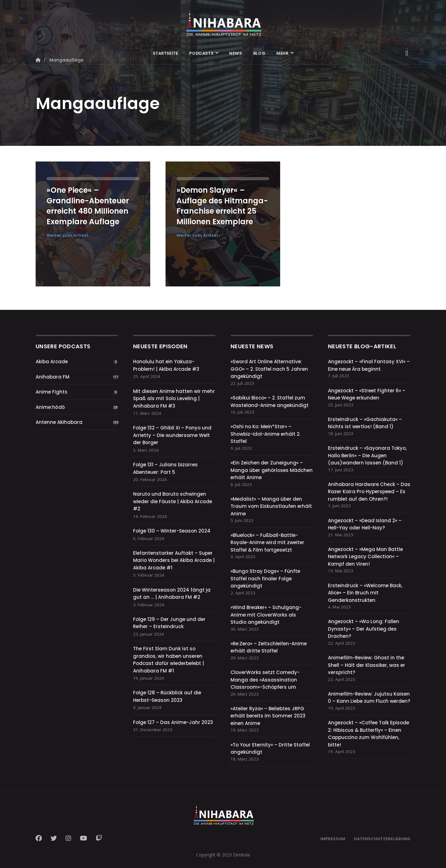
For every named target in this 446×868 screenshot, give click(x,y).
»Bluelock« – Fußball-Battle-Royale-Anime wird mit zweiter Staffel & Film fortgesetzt (267, 543)
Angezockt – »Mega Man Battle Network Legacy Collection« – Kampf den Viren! (365, 557)
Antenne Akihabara (59, 422)
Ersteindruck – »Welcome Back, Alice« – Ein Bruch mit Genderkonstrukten (365, 593)
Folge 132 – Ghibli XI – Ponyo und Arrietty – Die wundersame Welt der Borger (172, 435)
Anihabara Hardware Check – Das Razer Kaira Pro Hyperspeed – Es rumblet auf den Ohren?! (369, 492)
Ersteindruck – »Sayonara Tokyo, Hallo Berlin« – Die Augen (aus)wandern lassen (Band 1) (367, 455)
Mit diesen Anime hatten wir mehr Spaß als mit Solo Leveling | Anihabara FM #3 (174, 399)
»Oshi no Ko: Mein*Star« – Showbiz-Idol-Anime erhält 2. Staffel (265, 434)
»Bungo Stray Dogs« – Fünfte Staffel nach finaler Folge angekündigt (265, 578)
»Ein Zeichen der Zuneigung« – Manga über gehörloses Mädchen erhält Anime (272, 470)
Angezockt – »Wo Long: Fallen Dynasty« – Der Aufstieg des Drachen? (364, 629)
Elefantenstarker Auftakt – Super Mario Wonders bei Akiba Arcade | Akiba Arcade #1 (174, 560)
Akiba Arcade (52, 362)
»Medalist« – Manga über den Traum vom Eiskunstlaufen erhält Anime (271, 506)
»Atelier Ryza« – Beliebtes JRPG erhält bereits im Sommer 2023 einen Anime (268, 716)
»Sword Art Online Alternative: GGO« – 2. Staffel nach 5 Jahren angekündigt (269, 369)
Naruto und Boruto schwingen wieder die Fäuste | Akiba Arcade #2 (173, 501)
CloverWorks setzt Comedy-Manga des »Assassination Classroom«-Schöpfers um (265, 680)
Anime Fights (52, 392)
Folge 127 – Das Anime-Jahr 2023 (173, 722)
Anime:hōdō (50, 407)
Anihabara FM (52, 377)
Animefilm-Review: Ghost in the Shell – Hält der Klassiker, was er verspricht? (367, 665)
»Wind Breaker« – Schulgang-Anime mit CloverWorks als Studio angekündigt (266, 615)
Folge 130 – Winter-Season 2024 (172, 531)
